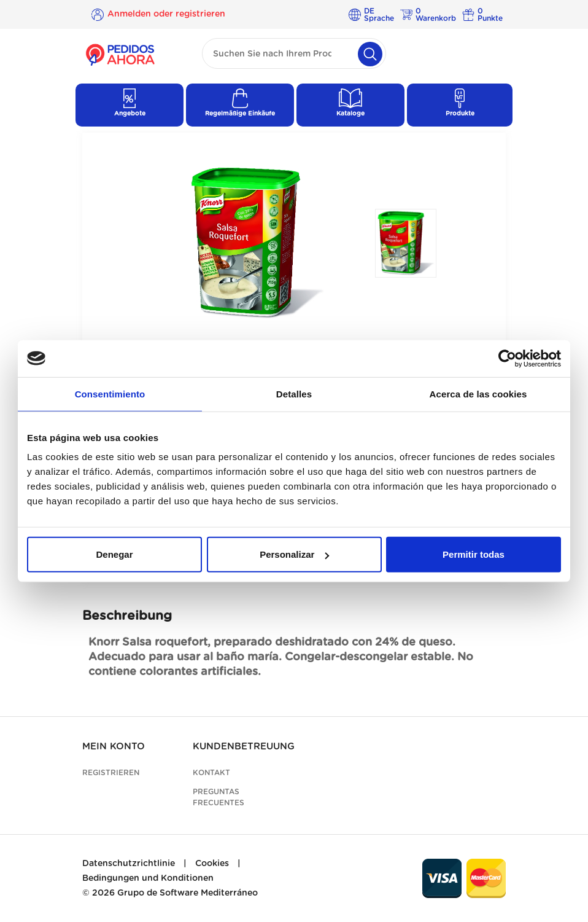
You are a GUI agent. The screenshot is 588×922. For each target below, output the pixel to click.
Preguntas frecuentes (219, 797)
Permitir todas (474, 554)
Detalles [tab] (294, 393)
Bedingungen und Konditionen (148, 878)
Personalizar (294, 554)
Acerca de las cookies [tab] (478, 393)
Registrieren (111, 773)
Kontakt (211, 773)
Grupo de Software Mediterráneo (188, 893)
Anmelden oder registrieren (166, 14)
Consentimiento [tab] (110, 393)
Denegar (114, 554)
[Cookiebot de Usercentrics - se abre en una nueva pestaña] (507, 358)
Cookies (212, 864)
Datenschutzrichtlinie (129, 864)
